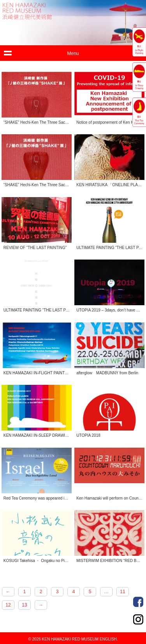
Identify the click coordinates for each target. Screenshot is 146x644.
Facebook (138, 602)
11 (122, 592)
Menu (73, 53)
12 (8, 605)
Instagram (138, 619)
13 (24, 605)
